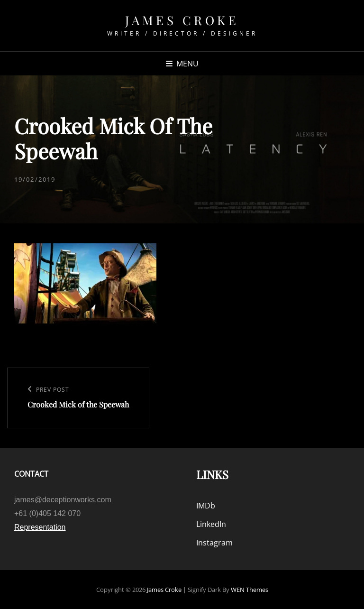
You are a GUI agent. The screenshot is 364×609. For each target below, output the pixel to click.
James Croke (182, 20)
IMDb (206, 506)
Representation (40, 527)
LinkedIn (211, 524)
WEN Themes (250, 590)
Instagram (214, 543)
